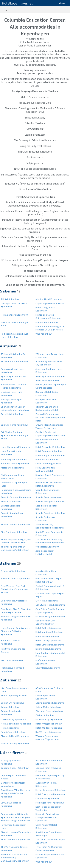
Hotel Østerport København (50, 645)
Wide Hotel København (47, 547)
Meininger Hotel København (50, 803)
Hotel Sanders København (14, 315)
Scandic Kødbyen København (50, 501)
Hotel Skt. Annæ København (15, 463)
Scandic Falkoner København (16, 497)
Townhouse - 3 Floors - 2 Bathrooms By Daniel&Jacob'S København (15, 857)
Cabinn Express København (50, 703)
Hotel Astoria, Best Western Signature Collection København (15, 631)
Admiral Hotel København (49, 299)
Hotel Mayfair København (14, 459)
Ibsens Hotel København (48, 649)
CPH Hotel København (47, 601)
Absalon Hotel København (14, 361)
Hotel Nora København (47, 636)
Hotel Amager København (49, 724)
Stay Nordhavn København (15, 532)
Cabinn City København (13, 703)
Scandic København (11, 501)
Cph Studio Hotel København (50, 605)
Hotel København (10, 728)
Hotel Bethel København (48, 628)
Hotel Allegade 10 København (51, 447)
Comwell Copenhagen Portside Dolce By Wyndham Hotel (50, 417)
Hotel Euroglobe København (50, 794)
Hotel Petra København (47, 459)
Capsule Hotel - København (15, 768)
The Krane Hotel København (15, 839)
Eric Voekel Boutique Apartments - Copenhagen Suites (15, 435)
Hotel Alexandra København (15, 447)
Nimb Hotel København (47, 322)
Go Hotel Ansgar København (50, 616)
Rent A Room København (14, 732)
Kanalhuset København (48, 798)
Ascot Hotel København (48, 380)
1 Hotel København (11, 299)
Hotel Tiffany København (48, 640)
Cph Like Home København (15, 425)
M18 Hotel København (12, 660)
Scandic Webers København (15, 524)
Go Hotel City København (14, 719)
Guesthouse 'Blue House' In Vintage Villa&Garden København (15, 793)
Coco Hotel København (13, 414)
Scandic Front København (49, 497)
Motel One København (12, 468)
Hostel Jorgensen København (51, 790)
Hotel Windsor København (49, 728)
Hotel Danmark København (49, 451)
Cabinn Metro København (48, 707)
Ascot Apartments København (51, 376)
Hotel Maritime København (49, 632)
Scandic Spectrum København (51, 513)
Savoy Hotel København (48, 668)
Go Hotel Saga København (49, 719)
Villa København (44, 334)
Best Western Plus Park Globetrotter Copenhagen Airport (14, 589)
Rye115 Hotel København (48, 732)
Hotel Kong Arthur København (51, 455)
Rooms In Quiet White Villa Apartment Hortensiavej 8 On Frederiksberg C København (16, 817)
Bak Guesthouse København (16, 578)
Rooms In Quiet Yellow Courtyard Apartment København (47, 817)
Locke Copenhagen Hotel (48, 463)
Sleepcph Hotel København (15, 736)
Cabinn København (11, 707)
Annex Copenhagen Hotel (14, 695)
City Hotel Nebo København (49, 711)
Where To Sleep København (15, 743)
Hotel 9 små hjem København (16, 724)
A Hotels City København (14, 571)
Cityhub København (45, 715)
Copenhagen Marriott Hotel (50, 303)
